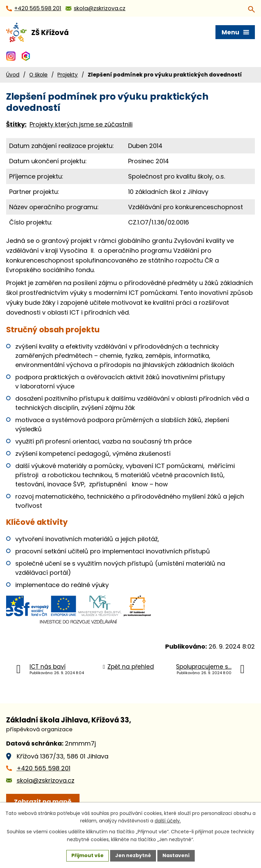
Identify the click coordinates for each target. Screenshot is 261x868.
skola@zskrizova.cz (46, 780)
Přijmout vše (88, 855)
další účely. (168, 821)
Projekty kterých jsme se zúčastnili (81, 124)
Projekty (68, 75)
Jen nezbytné (133, 855)
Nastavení (176, 855)
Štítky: (16, 124)
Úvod (13, 75)
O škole (38, 75)
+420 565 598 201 (43, 768)
